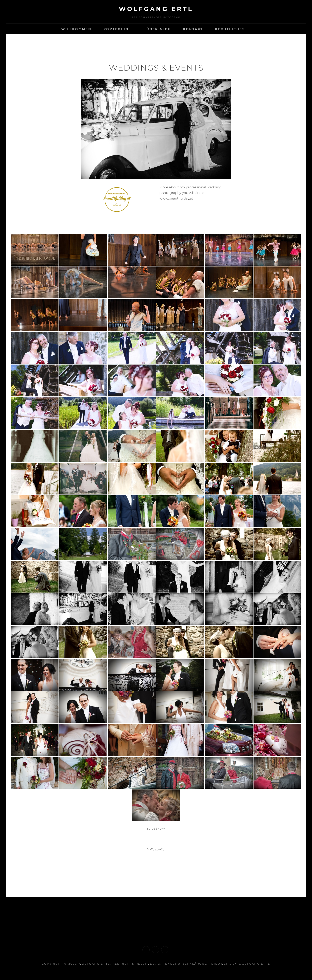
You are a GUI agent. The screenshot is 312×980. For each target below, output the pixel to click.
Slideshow (156, 829)
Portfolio (116, 29)
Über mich (159, 29)
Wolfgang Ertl (254, 964)
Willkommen (76, 29)
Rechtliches (230, 29)
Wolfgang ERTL (156, 9)
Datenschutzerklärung (183, 964)
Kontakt (193, 29)
